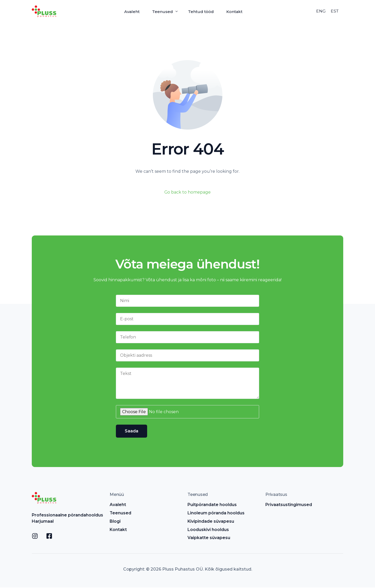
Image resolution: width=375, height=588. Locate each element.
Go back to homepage (188, 192)
